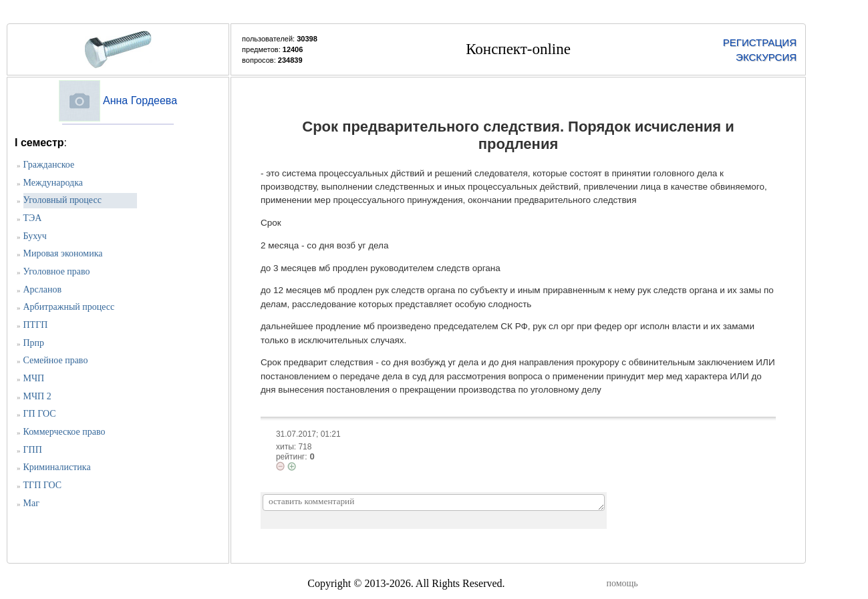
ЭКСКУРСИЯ (766, 57)
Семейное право (56, 360)
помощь (622, 583)
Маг (31, 503)
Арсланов (43, 289)
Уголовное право (57, 271)
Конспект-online (518, 49)
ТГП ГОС (43, 485)
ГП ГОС (40, 414)
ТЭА (33, 218)
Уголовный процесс (62, 200)
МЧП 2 (37, 396)
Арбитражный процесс (69, 307)
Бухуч (35, 236)
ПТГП (36, 325)
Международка (53, 183)
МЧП (34, 378)
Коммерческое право (64, 432)
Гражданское (49, 165)
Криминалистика (57, 467)
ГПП (33, 450)
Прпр (34, 343)
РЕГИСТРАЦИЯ (760, 42)
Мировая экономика (63, 253)
